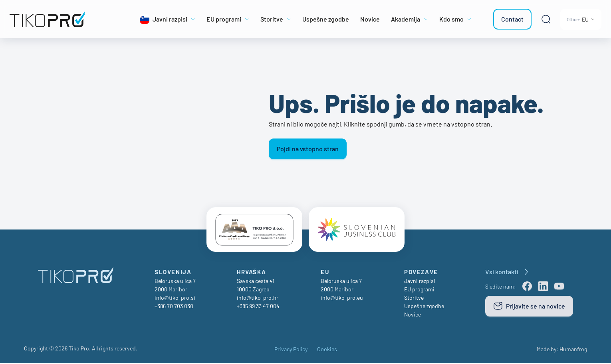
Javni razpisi (420, 282)
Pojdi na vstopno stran (308, 149)
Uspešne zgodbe (424, 307)
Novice (413, 315)
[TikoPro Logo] (64, 19)
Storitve (414, 298)
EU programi (419, 290)
